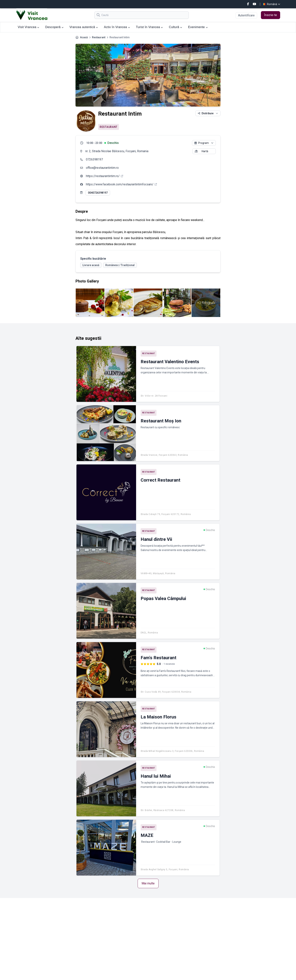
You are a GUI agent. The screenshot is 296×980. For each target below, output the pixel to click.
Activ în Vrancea (117, 27)
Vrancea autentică (84, 27)
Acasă (84, 37)
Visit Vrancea (29, 27)
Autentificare (246, 15)
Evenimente (198, 27)
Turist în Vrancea (149, 27)
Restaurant (99, 37)
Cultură (176, 27)
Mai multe (148, 883)
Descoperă (54, 27)
